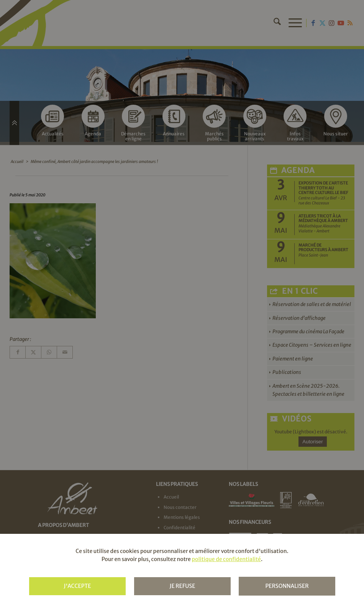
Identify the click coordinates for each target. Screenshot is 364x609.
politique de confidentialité (226, 559)
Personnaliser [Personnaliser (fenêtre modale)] (287, 586)
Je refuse (182, 586)
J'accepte (77, 586)
